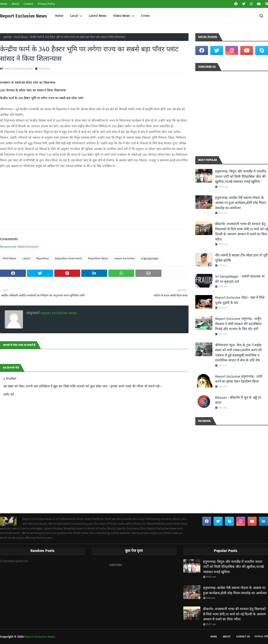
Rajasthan (43, 258)
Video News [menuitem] (122, 16)
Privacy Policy (46, 4)
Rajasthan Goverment (68, 258)
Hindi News (21, 37)
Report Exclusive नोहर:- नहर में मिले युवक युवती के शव (240, 300)
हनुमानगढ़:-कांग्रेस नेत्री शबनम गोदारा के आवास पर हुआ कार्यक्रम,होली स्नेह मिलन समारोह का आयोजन (241, 203)
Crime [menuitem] (145, 16)
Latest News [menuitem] (98, 16)
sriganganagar (150, 258)
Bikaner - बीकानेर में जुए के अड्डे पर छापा (238, 400)
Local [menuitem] (74, 16)
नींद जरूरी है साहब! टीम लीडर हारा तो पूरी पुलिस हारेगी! (241, 258)
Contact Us (243, 637)
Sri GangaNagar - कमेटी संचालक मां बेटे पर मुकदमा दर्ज (240, 279)
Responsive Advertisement (19, 247)
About (15, 4)
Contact (28, 4)
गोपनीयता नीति (261, 637)
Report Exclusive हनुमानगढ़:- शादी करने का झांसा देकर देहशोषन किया (239, 379)
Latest (26, 258)
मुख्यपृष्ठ (7, 37)
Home (4, 4)
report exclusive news (18, 69)
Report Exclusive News (24, 16)
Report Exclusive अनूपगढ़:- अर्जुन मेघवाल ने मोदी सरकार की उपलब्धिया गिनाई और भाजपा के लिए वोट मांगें (238, 324)
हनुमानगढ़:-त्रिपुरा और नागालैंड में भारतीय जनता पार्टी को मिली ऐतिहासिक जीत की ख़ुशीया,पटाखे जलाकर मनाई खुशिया (241, 177)
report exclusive (124, 258)
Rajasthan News (98, 258)
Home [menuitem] (59, 16)
